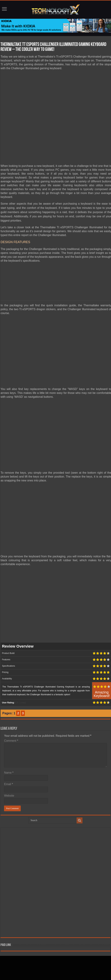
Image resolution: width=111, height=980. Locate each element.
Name (9, 773)
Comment (11, 741)
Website (9, 796)
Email (9, 784)
